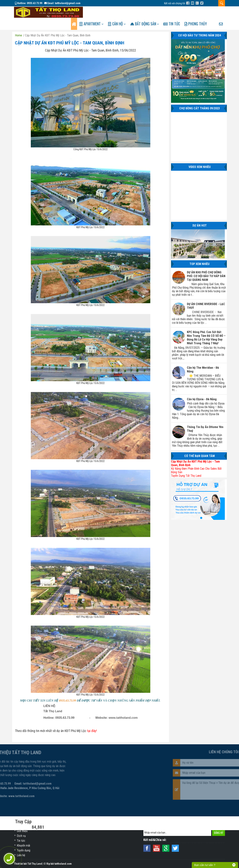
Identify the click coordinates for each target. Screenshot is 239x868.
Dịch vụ (21, 836)
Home (18, 24)
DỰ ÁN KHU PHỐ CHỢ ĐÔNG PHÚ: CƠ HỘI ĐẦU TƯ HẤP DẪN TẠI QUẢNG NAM (206, 265)
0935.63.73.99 (35, 3)
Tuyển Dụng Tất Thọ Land (186, 464)
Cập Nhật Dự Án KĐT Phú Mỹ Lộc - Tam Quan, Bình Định (70, 32)
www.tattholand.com (123, 706)
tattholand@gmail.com (68, 3)
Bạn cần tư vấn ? (205, 865)
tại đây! (92, 719)
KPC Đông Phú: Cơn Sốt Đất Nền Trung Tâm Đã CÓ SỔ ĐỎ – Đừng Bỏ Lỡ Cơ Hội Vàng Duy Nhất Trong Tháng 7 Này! (206, 326)
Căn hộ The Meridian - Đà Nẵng (203, 358)
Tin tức (177, 12)
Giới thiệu (22, 831)
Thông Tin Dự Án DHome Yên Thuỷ (205, 417)
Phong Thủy (202, 12)
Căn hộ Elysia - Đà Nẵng (202, 388)
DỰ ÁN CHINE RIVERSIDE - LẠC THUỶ (206, 295)
